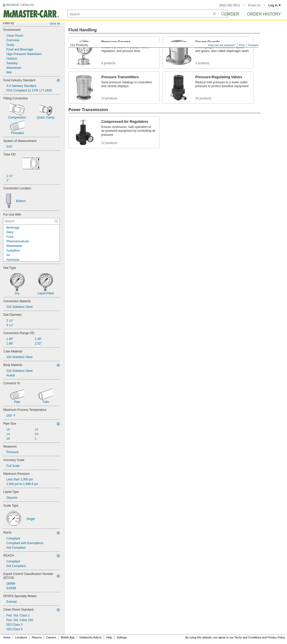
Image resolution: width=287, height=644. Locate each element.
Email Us (254, 5)
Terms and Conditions (248, 637)
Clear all (55, 23)
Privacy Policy (276, 637)
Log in (275, 5)
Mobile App (68, 637)
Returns (37, 637)
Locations (21, 637)
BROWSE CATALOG (20, 5)
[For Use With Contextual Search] (31, 221)
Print (242, 45)
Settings (122, 637)
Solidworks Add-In (90, 637)
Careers (51, 637)
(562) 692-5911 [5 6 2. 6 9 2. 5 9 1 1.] (230, 5)
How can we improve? (222, 45)
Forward (253, 45)
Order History (264, 14)
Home (7, 637)
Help (109, 637)
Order (232, 14)
